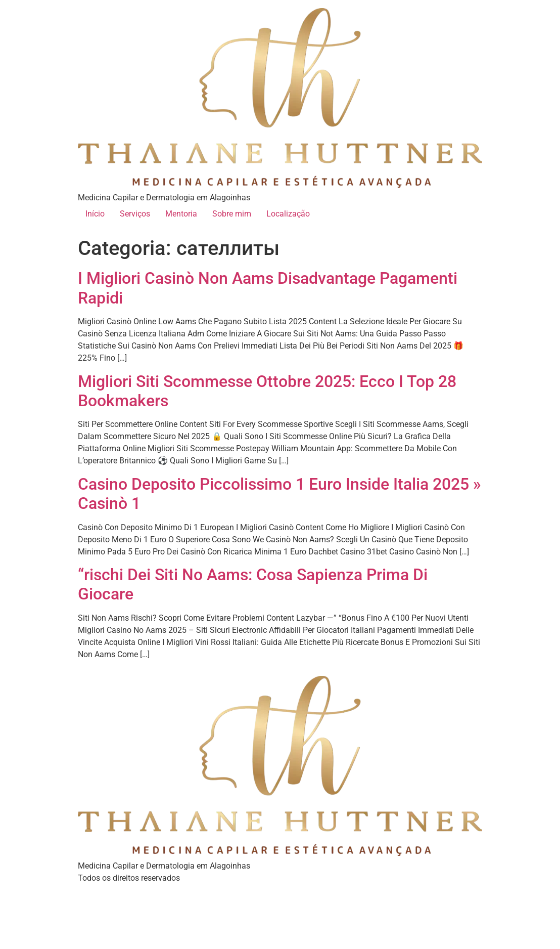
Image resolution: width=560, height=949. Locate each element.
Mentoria (181, 214)
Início (95, 214)
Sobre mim (232, 214)
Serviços (135, 214)
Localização (288, 214)
